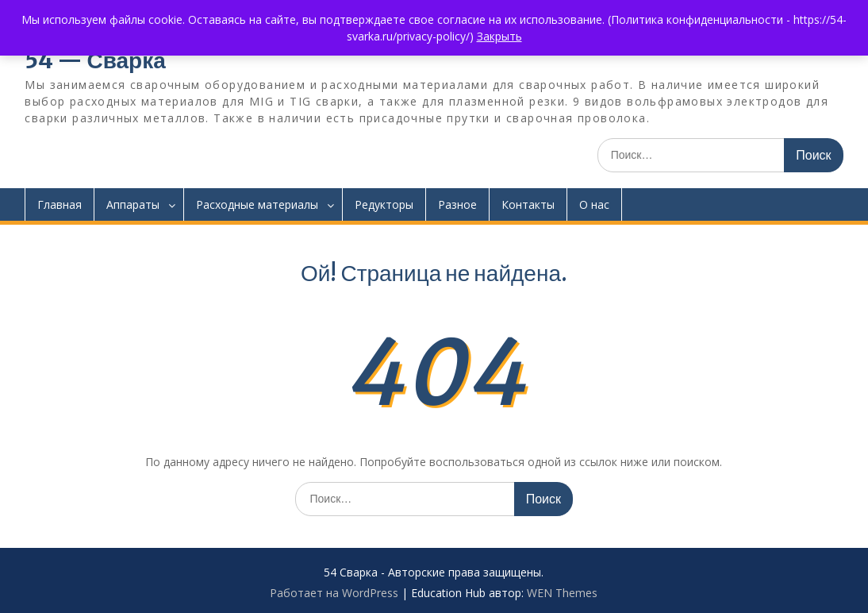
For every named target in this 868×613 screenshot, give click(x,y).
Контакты (528, 204)
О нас (594, 204)
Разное (457, 204)
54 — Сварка (95, 60)
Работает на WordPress (334, 593)
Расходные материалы (257, 204)
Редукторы (384, 204)
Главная (60, 204)
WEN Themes (562, 593)
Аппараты (133, 204)
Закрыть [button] (499, 36)
